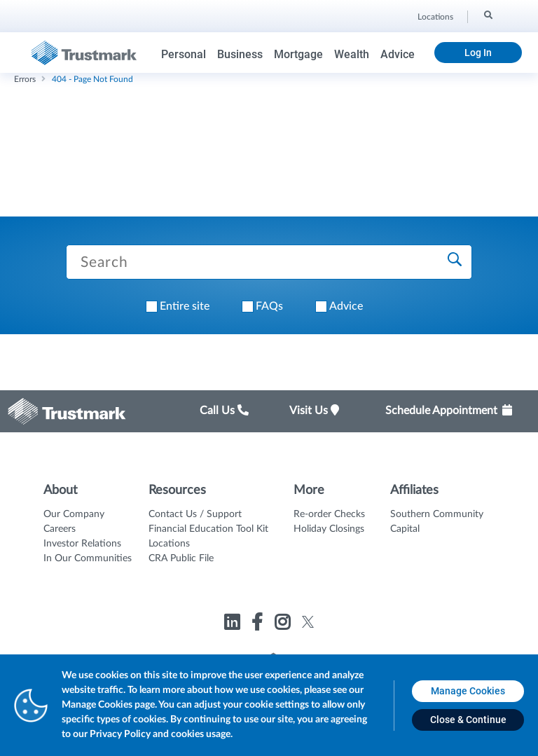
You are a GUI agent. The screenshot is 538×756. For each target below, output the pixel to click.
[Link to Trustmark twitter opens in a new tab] (308, 622)
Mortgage (298, 54)
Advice (398, 54)
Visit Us (314, 411)
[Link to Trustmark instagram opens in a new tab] (284, 625)
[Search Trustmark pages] (269, 262)
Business (240, 54)
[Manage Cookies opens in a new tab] (468, 691)
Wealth (352, 54)
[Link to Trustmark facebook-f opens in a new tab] (259, 625)
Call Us (224, 411)
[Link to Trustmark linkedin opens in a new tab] (234, 625)
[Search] (487, 15)
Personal (184, 54)
